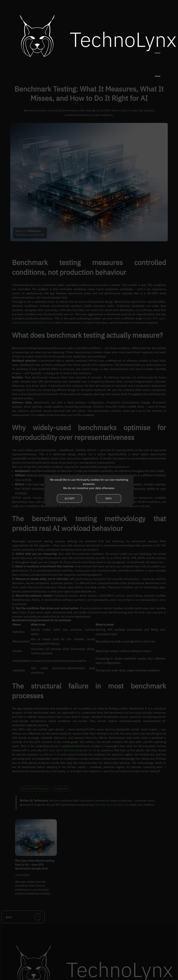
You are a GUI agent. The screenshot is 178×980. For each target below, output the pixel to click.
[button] (157, 36)
